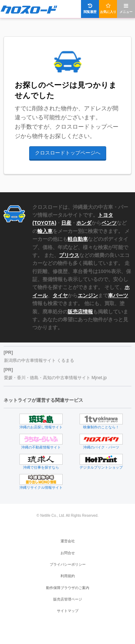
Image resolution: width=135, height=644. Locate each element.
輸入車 (45, 231)
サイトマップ (68, 611)
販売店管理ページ (68, 599)
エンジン (88, 295)
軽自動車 (78, 239)
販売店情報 (80, 312)
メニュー (126, 8)
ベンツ (109, 223)
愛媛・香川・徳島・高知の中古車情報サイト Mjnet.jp (55, 378)
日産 (66, 223)
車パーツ (118, 295)
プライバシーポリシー (68, 564)
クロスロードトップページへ (68, 153)
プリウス (69, 255)
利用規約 (68, 576)
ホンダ (84, 223)
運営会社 (68, 541)
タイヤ (60, 295)
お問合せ (68, 553)
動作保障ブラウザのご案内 (68, 588)
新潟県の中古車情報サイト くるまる (39, 360)
